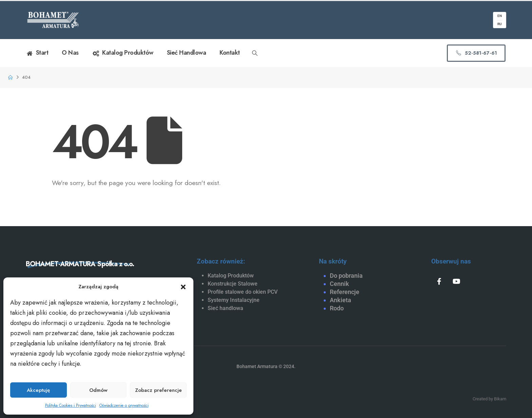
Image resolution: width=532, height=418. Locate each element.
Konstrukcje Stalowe (233, 284)
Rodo (337, 308)
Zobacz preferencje (158, 390)
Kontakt (230, 53)
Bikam (500, 399)
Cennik (339, 284)
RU (500, 24)
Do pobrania (346, 276)
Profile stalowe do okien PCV (243, 292)
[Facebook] (439, 281)
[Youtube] (457, 281)
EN (500, 16)
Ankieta (340, 300)
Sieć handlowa (187, 53)
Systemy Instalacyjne (234, 300)
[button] (183, 287)
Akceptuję (38, 390)
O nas (70, 53)
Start (37, 53)
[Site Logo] (53, 20)
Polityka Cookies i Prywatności (71, 405)
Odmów (98, 390)
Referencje (345, 292)
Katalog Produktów (123, 53)
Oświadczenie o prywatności (124, 405)
